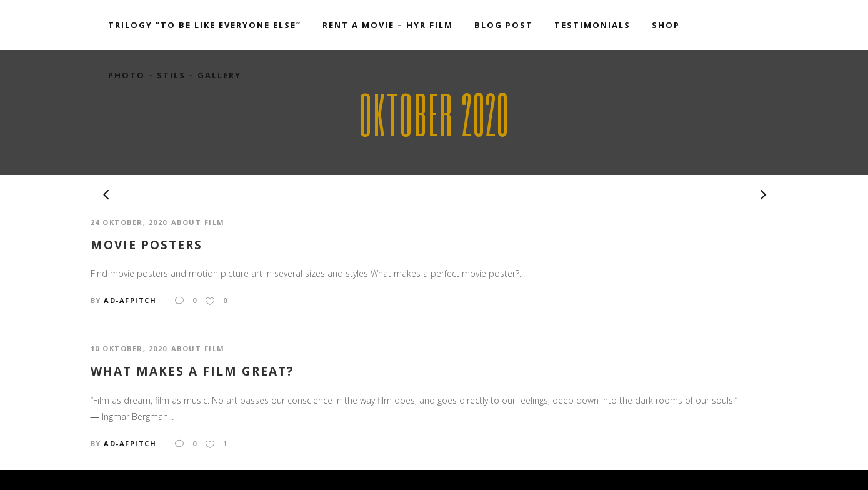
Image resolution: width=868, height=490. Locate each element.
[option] (434, 194)
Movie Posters (147, 245)
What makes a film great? (192, 372)
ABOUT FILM (198, 222)
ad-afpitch (130, 300)
